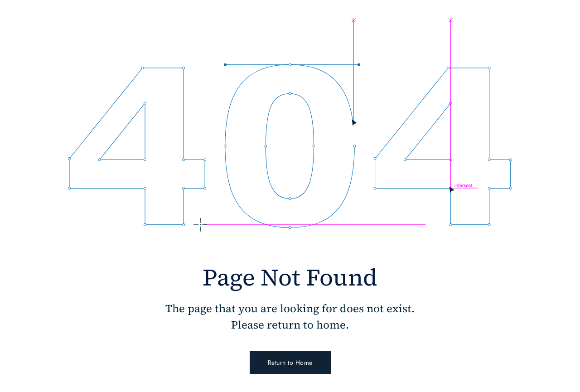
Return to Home (290, 363)
